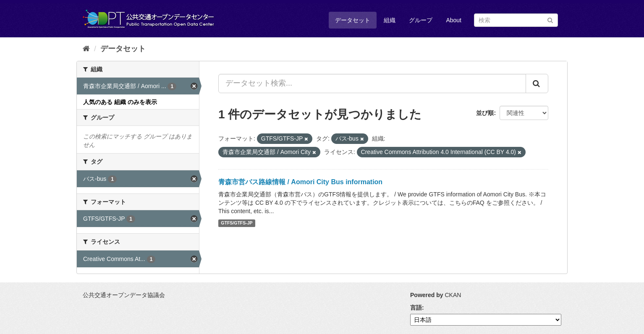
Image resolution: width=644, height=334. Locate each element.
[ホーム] (86, 49)
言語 (416, 308)
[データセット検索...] (372, 83)
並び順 (485, 113)
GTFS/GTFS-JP (237, 223)
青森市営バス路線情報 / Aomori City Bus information (300, 182)
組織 (390, 20)
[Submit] (550, 20)
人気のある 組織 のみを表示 (120, 102)
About (454, 20)
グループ (421, 20)
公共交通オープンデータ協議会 (124, 295)
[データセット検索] (516, 20)
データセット (353, 20)
